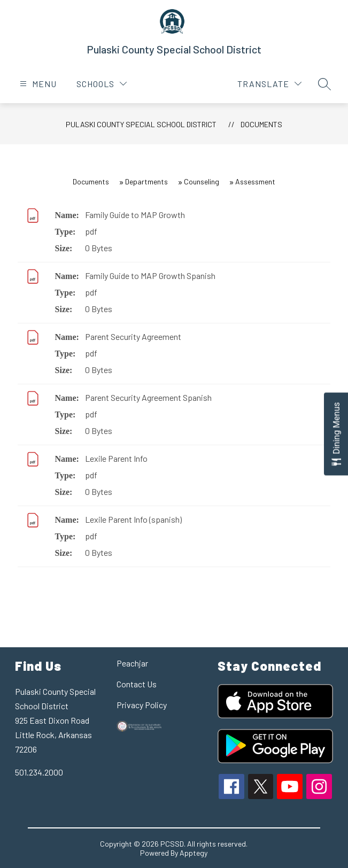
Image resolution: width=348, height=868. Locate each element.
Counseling (202, 181)
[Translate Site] (269, 84)
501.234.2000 (39, 772)
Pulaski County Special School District (141, 124)
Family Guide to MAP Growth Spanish (150, 276)
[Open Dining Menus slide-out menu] (336, 434)
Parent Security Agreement (133, 336)
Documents (261, 124)
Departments (146, 181)
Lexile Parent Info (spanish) (133, 519)
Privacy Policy (142, 705)
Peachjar (132, 663)
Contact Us (137, 684)
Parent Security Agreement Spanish (148, 397)
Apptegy (194, 853)
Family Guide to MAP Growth (135, 215)
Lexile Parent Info (116, 458)
